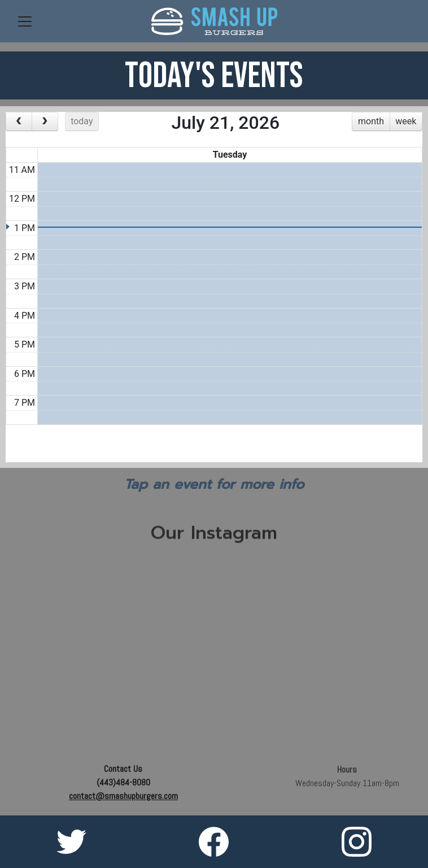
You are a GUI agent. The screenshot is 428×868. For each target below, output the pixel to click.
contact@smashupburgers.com (123, 797)
